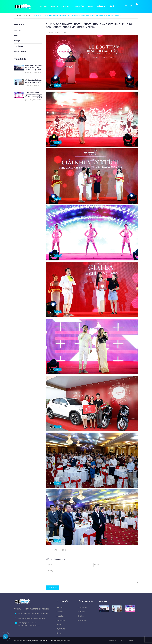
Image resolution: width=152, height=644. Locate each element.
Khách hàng (79, 6)
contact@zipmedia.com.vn (27, 623)
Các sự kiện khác (20, 51)
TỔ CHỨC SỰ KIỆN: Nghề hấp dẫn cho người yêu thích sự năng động (34, 95)
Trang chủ (113, 641)
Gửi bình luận (53, 588)
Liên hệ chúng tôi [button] (85, 601)
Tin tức (90, 6)
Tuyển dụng (101, 6)
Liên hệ (131, 641)
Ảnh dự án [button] (103, 601)
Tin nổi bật (20, 59)
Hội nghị (17, 41)
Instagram (84, 620)
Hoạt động (66, 6)
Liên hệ (111, 6)
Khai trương (19, 35)
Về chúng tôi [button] (62, 601)
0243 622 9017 (23, 618)
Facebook (84, 608)
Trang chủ (43, 6)
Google (83, 612)
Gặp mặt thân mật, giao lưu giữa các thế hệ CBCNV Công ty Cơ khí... (34, 68)
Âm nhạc (17, 30)
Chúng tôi (54, 6)
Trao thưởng (19, 46)
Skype (82, 616)
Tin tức (122, 641)
